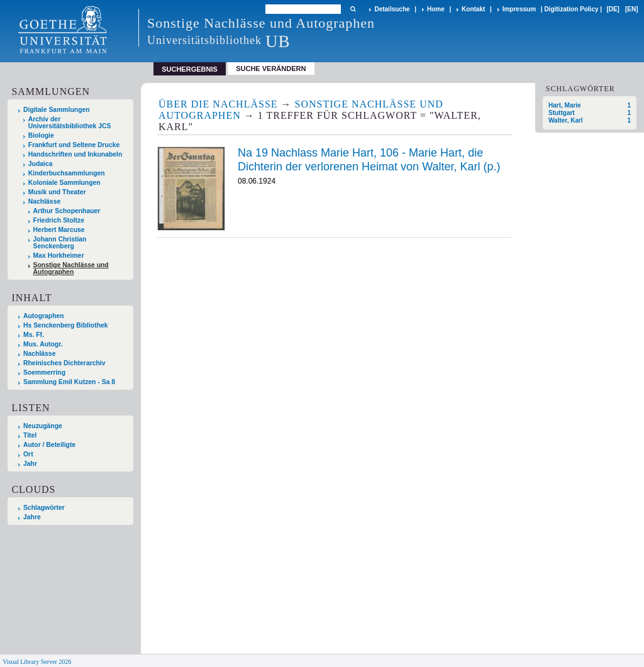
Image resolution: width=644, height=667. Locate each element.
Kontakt (473, 9)
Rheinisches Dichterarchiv (64, 363)
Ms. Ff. (34, 335)
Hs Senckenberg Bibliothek (66, 325)
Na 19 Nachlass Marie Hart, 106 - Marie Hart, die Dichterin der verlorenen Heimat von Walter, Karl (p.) (369, 160)
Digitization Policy (571, 9)
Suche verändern (271, 69)
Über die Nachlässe (218, 104)
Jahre (32, 517)
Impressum (519, 9)
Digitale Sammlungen (57, 110)
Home (436, 9)
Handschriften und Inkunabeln (75, 154)
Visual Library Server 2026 (37, 662)
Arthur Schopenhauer (67, 211)
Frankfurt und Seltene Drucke (74, 145)
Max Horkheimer (59, 256)
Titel (30, 435)
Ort (28, 454)
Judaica (41, 164)
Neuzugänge (43, 426)
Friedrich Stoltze (59, 220)
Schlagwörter (44, 508)
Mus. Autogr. (43, 344)
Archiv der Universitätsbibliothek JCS (70, 123)
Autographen (44, 316)
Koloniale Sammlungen (64, 183)
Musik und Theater (57, 192)
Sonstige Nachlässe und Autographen (71, 268)
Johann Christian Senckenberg (60, 243)
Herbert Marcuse (59, 230)
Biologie (41, 135)
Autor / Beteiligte (49, 445)
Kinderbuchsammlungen (67, 173)
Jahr (30, 464)
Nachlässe (44, 201)
